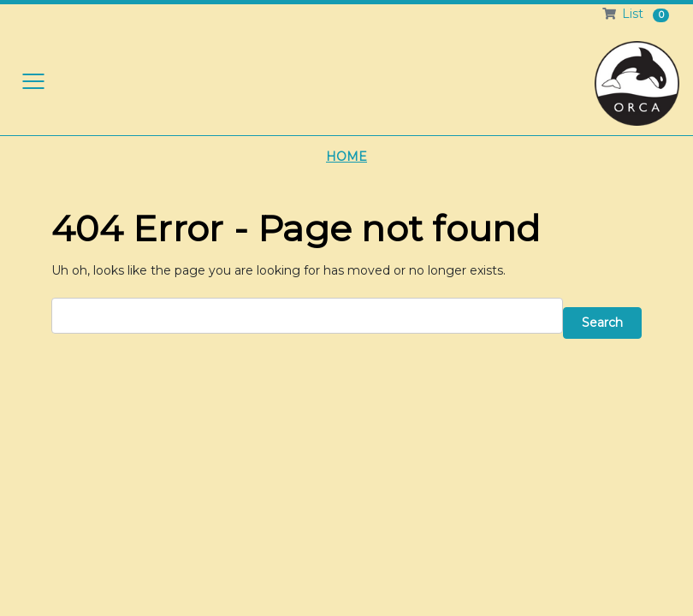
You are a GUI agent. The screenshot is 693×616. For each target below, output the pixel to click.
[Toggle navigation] (33, 80)
